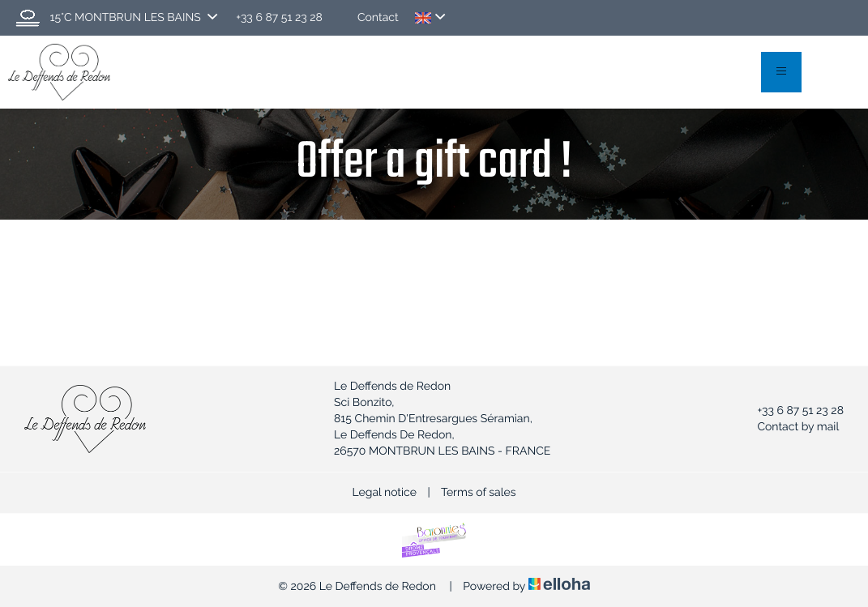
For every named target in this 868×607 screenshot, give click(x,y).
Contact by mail (789, 427)
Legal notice (385, 493)
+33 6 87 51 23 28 (791, 411)
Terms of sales (479, 493)
